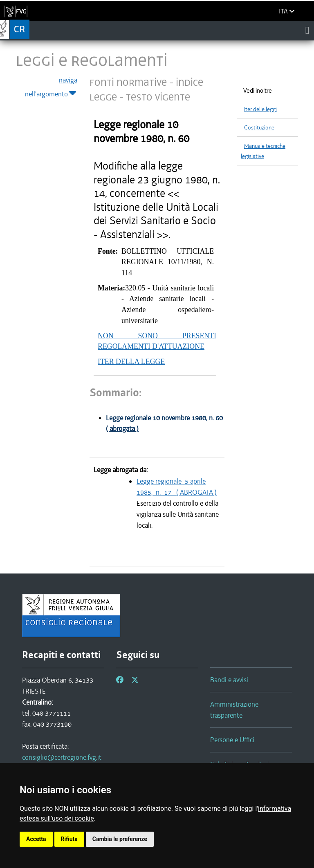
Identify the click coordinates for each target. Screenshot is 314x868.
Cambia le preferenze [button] (120, 839)
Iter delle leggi (260, 109)
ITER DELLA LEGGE (131, 361)
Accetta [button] (36, 839)
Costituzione (259, 128)
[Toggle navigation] (307, 30)
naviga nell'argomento (51, 87)
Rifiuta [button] (69, 839)
